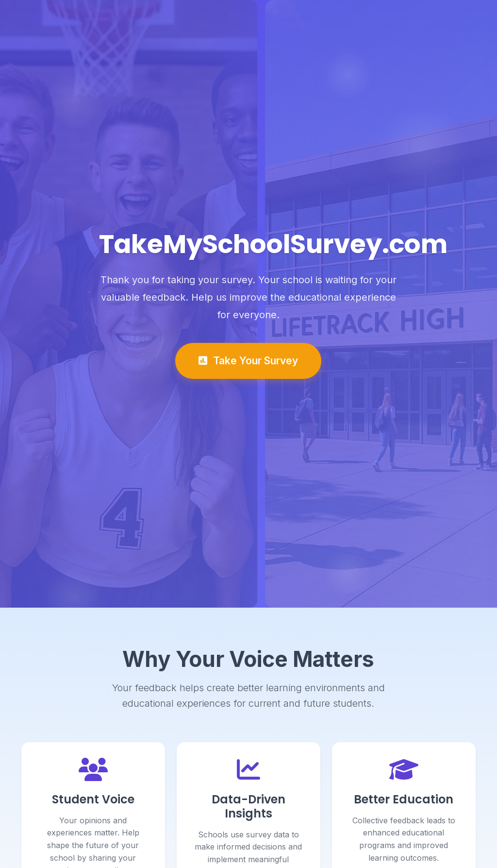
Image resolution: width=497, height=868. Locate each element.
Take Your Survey (248, 362)
